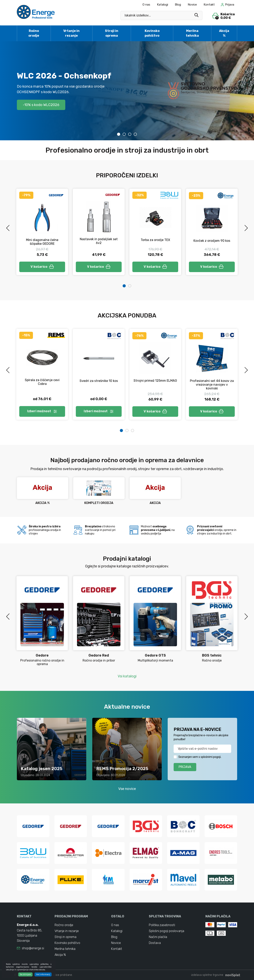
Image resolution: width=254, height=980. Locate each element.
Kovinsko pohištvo (152, 33)
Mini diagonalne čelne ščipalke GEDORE (42, 242)
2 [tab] (124, 134)
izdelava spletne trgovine (207, 975)
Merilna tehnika (192, 33)
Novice (192, 5)
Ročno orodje (34, 33)
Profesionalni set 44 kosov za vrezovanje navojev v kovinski (212, 385)
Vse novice (127, 789)
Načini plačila (158, 937)
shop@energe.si (33, 948)
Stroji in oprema (112, 33)
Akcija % (224, 33)
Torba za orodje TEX (155, 240)
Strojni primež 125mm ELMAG (155, 381)
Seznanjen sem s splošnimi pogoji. (200, 757)
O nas (146, 5)
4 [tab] (135, 134)
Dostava (155, 943)
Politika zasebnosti (162, 925)
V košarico (42, 267)
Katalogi (163, 5)
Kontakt (209, 5)
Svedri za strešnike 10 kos (99, 381)
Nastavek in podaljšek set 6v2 (99, 241)
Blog (178, 5)
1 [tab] (119, 134)
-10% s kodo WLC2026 (41, 105)
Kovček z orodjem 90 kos (212, 241)
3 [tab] (130, 134)
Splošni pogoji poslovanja (166, 931)
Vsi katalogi (127, 676)
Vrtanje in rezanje (71, 33)
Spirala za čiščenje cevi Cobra (42, 382)
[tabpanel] (127, 91)
